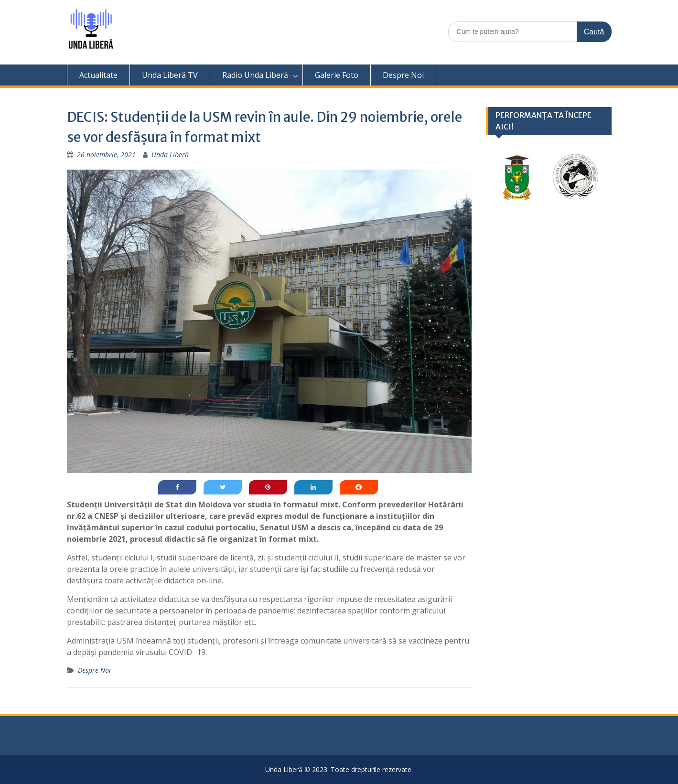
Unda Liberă (170, 155)
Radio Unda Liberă (255, 75)
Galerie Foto (337, 75)
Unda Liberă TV (170, 75)
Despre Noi (403, 75)
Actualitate (98, 75)
